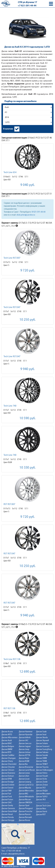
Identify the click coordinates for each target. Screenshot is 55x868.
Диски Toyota (42, 767)
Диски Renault (25, 817)
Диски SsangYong (44, 749)
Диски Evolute (8, 785)
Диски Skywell (42, 741)
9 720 (28, 271)
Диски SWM (41, 758)
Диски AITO (7, 735)
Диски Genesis (8, 809)
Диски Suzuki (42, 755)
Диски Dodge (8, 782)
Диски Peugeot (26, 809)
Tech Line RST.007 (12, 258)
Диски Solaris (42, 744)
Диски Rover (24, 820)
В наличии (8, 129)
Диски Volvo (42, 773)
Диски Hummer (26, 732)
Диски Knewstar (26, 767)
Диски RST (41, 815)
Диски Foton (7, 800)
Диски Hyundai (26, 735)
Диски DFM (7, 779)
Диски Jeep (24, 749)
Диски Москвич (43, 794)
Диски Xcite (42, 779)
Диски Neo (41, 809)
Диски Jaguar (25, 746)
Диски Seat (41, 735)
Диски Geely (7, 806)
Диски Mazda (25, 788)
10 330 (28, 468)
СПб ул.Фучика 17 (27, 2)
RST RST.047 (9, 554)
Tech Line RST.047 (12, 307)
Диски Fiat (6, 794)
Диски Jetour (25, 752)
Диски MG (23, 794)
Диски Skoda (42, 738)
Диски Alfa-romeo (9, 738)
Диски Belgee (8, 746)
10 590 (28, 418)
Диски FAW (7, 791)
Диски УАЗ (41, 800)
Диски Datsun (8, 776)
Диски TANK (42, 761)
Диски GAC (7, 803)
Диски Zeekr (42, 782)
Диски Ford (7, 797)
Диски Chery (7, 761)
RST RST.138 (9, 709)
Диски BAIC (7, 744)
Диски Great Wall (9, 811)
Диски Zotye (42, 785)
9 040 (28, 185)
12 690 (28, 672)
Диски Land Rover (27, 770)
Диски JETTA (24, 755)
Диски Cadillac (8, 755)
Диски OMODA (26, 803)
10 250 (28, 320)
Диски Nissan (25, 800)
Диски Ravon (25, 814)
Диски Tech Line (43, 806)
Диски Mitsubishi (26, 797)
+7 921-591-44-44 (27, 6)
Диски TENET (42, 764)
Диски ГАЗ (41, 788)
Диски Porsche (26, 811)
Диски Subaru (42, 752)
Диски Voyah (42, 776)
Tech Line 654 (10, 172)
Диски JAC (24, 741)
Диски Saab (41, 732)
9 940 (28, 369)
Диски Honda (8, 817)
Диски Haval (7, 814)
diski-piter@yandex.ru (26, 215)
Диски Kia (23, 764)
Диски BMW (7, 749)
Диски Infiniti (25, 738)
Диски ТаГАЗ (42, 797)
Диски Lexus (24, 773)
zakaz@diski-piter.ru (16, 854)
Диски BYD (6, 752)
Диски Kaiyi (24, 758)
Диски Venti (42, 812)
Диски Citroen (8, 770)
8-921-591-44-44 (38, 212)
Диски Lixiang (25, 782)
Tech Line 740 (10, 406)
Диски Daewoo (8, 773)
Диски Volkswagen (45, 770)
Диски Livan (24, 779)
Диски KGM (24, 761)
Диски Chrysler (8, 767)
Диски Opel (24, 806)
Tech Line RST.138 (12, 659)
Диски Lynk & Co (26, 785)
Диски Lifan (24, 776)
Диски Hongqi (8, 820)
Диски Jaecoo (25, 744)
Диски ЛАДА (42, 791)
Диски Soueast (43, 746)
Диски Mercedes (26, 791)
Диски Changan (9, 758)
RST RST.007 (9, 504)
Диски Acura (7, 732)
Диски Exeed (7, 788)
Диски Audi (7, 741)
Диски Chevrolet (9, 764)
